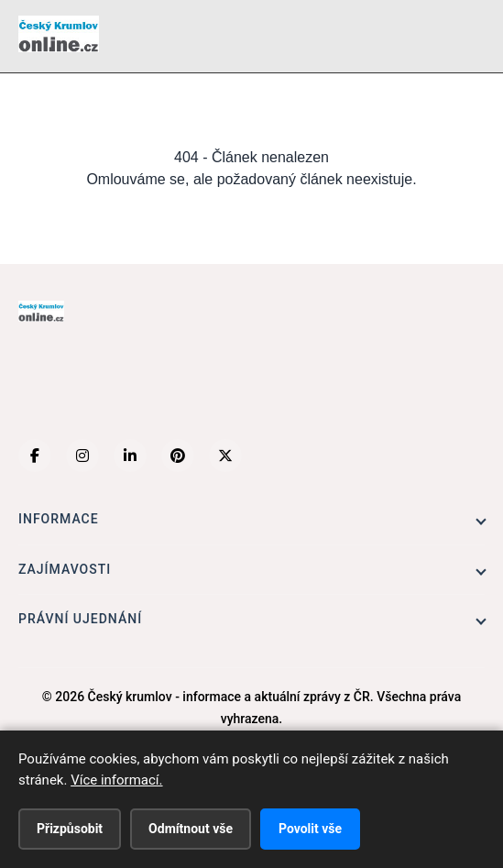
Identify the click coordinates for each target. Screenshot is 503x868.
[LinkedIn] (130, 456)
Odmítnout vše (191, 829)
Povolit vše (310, 829)
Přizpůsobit (70, 829)
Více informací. (116, 780)
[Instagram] (82, 456)
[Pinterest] (178, 456)
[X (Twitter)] (225, 456)
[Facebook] (35, 456)
